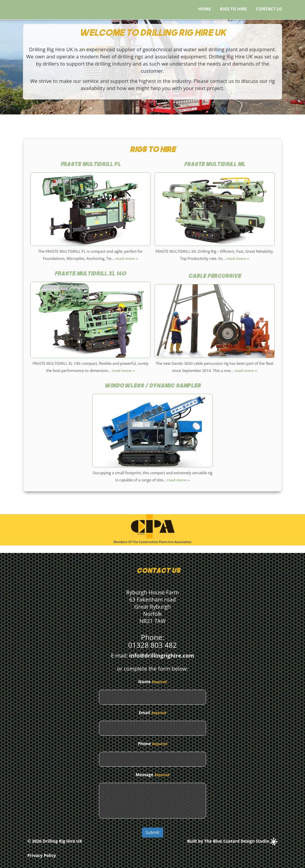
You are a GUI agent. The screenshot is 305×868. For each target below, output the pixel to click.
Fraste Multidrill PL (91, 165)
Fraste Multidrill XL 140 (90, 274)
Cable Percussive (214, 276)
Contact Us (269, 9)
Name (144, 682)
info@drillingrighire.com (161, 655)
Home (204, 9)
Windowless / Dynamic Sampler (152, 386)
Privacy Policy (42, 855)
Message (144, 775)
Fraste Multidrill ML (215, 165)
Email (145, 713)
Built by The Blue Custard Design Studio (232, 841)
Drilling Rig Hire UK (62, 841)
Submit (152, 832)
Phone (144, 744)
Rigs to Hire (233, 9)
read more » (126, 259)
